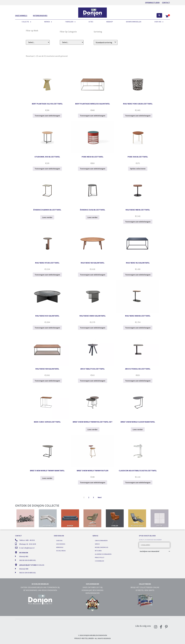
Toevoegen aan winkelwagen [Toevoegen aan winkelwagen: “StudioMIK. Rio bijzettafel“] (47, 169)
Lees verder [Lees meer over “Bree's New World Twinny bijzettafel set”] (92, 429)
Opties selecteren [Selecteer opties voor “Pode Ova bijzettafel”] (138, 169)
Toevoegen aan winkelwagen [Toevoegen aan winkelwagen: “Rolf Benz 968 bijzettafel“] (138, 222)
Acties (91, 22)
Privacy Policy (100, 557)
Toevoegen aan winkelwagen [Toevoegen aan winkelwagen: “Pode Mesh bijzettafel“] (93, 169)
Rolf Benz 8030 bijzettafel (138, 316)
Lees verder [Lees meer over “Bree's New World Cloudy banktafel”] (138, 429)
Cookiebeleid (99, 561)
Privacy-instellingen (84, 638)
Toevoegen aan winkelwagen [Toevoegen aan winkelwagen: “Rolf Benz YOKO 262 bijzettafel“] (138, 116)
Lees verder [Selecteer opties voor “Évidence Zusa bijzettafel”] (92, 217)
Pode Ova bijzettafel (138, 157)
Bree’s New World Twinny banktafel (47, 471)
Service (97, 544)
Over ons (159, 22)
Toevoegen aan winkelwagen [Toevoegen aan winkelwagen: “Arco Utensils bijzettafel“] (138, 381)
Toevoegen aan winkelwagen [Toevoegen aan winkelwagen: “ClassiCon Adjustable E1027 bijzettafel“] (138, 482)
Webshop (110, 22)
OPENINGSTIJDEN (152, 3)
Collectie (26, 22)
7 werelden (70, 22)
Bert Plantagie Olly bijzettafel (47, 104)
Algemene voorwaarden (103, 554)
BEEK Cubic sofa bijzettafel (47, 422)
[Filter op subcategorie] (72, 42)
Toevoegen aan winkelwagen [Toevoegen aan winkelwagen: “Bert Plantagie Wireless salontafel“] (93, 116)
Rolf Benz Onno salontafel (93, 316)
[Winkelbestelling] (106, 42)
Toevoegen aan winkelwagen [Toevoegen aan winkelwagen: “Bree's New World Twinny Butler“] (93, 482)
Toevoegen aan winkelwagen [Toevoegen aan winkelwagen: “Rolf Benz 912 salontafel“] (138, 275)
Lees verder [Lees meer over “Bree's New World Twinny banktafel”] (47, 478)
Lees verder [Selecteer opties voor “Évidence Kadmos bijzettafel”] (47, 217)
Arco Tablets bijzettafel (92, 369)
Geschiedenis (61, 544)
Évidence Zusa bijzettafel (93, 210)
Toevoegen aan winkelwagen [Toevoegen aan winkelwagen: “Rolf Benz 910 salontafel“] (93, 275)
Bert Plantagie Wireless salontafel (93, 104)
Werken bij (60, 547)
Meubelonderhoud (102, 547)
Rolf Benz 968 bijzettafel (138, 210)
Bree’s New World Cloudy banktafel (138, 422)
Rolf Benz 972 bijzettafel (47, 263)
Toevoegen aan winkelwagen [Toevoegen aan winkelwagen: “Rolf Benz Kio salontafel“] (47, 328)
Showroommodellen (134, 22)
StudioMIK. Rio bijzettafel (47, 157)
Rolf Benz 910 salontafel (93, 263)
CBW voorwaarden (101, 541)
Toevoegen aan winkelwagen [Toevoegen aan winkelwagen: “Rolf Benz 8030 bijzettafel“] (138, 328)
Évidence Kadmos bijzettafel (47, 210)
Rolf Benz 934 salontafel (47, 369)
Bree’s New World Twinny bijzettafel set (93, 422)
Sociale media (61, 551)
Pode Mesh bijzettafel (92, 157)
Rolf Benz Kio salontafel (47, 316)
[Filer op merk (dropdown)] (38, 42)
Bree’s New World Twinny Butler (93, 471)
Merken (48, 22)
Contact (166, 3)
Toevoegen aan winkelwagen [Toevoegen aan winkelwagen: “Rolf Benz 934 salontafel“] (47, 381)
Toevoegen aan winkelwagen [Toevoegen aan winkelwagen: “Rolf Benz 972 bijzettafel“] (47, 275)
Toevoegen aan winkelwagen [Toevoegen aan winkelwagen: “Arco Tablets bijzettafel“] (93, 381)
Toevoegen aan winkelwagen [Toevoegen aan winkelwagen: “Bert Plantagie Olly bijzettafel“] (47, 116)
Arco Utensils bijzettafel (138, 369)
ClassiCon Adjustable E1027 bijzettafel (138, 471)
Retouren (98, 551)
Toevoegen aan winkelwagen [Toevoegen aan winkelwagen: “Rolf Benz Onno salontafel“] (93, 328)
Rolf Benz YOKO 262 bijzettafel (138, 104)
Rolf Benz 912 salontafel (138, 263)
